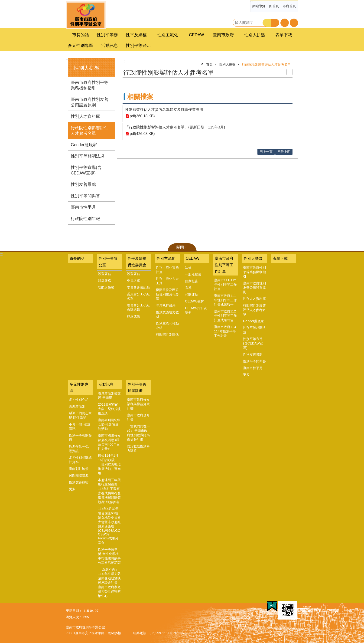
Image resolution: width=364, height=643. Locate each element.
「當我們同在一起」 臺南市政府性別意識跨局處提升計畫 (138, 433)
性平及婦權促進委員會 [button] (139, 35)
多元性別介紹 (79, 400)
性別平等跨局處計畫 (137, 387)
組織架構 (104, 281)
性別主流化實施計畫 (167, 270)
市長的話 (81, 35)
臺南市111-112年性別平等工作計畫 (225, 285)
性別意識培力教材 (167, 314)
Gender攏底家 (84, 145)
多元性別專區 (79, 387)
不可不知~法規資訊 (80, 426)
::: (252, 2)
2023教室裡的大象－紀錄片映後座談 (109, 409)
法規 (188, 268)
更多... (248, 375)
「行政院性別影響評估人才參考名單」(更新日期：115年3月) (175, 127)
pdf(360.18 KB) (142, 116)
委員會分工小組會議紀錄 (138, 307)
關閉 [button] (180, 247)
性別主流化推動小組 (167, 326)
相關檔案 (140, 97)
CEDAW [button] (197, 35)
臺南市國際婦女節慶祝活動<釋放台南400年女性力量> (109, 442)
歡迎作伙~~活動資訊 (79, 449)
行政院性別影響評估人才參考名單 (90, 131)
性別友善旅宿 (79, 482)
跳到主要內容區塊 (2, 2)
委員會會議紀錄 (138, 287)
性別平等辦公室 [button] (110, 35)
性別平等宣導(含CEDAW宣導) (86, 170)
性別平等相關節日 (80, 438)
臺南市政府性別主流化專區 (86, 15)
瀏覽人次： (74, 617)
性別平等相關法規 (88, 156)
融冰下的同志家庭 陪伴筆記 (80, 415)
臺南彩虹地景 (79, 469)
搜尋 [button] (267, 23)
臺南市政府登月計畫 (138, 417)
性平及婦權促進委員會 (137, 262)
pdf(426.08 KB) (142, 134)
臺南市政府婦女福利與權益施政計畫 (138, 404)
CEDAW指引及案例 (196, 310)
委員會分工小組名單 (138, 296)
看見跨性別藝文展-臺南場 (109, 395)
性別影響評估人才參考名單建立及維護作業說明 (164, 110)
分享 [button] (294, 23)
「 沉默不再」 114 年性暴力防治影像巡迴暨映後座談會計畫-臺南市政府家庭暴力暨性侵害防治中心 (109, 583)
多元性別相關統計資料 (80, 460)
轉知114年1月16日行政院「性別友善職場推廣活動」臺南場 (109, 464)
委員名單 (133, 281)
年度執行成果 (166, 305)
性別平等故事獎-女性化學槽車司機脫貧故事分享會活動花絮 (109, 556)
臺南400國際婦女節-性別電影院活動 (109, 424)
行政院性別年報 (85, 219)
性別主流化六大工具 (167, 281)
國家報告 (192, 281)
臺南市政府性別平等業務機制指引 (90, 85)
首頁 (209, 64)
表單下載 (284, 35)
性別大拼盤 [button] (255, 35)
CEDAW (193, 258)
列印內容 (289, 72)
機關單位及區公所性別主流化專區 (167, 294)
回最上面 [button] (284, 152)
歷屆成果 (133, 316)
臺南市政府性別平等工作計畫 (224, 265)
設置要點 (104, 274)
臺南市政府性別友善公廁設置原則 (90, 102)
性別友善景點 (83, 184)
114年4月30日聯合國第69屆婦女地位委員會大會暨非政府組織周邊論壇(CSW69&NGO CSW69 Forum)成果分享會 (109, 526)
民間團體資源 (79, 476)
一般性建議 (193, 274)
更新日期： (74, 611)
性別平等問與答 (85, 196)
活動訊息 (106, 384)
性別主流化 (166, 258)
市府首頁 (289, 6)
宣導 (188, 288)
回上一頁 (266, 152)
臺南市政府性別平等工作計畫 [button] (226, 35)
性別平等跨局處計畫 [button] (139, 46)
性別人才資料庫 (85, 116)
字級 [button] (285, 23)
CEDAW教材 (194, 301)
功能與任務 (106, 287)
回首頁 (274, 6)
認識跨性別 (77, 406)
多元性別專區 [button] (81, 46)
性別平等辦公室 (108, 262)
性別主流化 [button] (168, 35)
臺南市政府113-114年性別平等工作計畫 (226, 331)
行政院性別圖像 (167, 335)
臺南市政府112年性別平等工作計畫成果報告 (225, 316)
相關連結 (192, 295)
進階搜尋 (275, 23)
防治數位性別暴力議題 (138, 448)
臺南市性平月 (83, 207)
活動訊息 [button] (110, 46)
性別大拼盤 (87, 68)
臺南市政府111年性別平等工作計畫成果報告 (225, 300)
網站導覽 (259, 6)
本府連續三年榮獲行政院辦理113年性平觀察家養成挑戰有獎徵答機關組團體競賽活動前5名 (109, 491)
